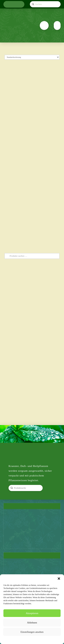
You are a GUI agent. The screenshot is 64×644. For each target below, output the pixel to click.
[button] (59, 579)
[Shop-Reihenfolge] (32, 57)
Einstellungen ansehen (32, 632)
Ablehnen (32, 623)
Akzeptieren (32, 613)
